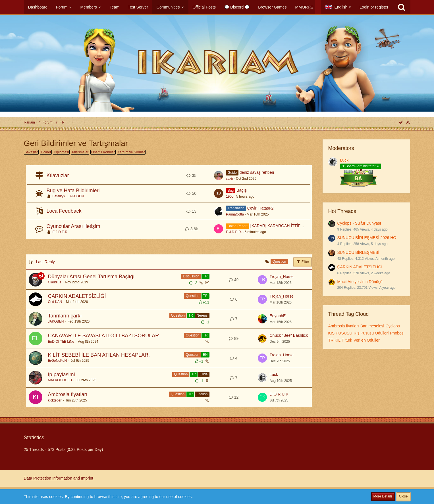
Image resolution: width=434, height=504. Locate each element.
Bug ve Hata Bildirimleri (73, 191)
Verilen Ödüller (367, 340)
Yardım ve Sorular (131, 152)
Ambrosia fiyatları (68, 394)
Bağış (242, 190)
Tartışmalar (80, 152)
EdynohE (278, 316)
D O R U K (279, 394)
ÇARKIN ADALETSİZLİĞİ (77, 296)
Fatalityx (59, 196)
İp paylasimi (62, 375)
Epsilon (202, 394)
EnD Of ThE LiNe (61, 342)
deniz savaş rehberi (257, 172)
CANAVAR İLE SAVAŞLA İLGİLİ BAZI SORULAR (104, 336)
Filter (303, 262)
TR (205, 276)
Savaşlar (31, 152)
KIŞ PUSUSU (340, 333)
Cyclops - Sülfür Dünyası (359, 223)
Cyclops (393, 326)
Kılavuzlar (58, 175)
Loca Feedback (64, 211)
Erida (203, 374)
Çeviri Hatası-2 (260, 208)
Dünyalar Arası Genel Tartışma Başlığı (91, 277)
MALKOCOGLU (60, 380)
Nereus (202, 315)
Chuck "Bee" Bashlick (289, 335)
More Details (383, 496)
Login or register (374, 7)
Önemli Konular (103, 152)
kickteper (55, 400)
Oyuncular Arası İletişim (73, 226)
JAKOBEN (76, 196)
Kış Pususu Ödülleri (371, 333)
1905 (230, 196)
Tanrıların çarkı (65, 316)
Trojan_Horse (282, 277)
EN (205, 355)
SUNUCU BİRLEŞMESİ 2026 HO (367, 238)
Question (192, 296)
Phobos (397, 333)
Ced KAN (55, 302)
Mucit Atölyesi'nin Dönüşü (360, 282)
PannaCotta (235, 214)
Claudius (55, 282)
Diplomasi (61, 152)
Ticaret (46, 152)
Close (403, 496)
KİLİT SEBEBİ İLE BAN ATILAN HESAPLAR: (99, 355)
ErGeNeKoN (58, 361)
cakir (230, 179)
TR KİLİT (336, 340)
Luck (274, 375)
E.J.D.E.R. (61, 232)
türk (349, 340)
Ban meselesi (372, 326)
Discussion (191, 276)
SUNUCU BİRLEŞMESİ (358, 252)
